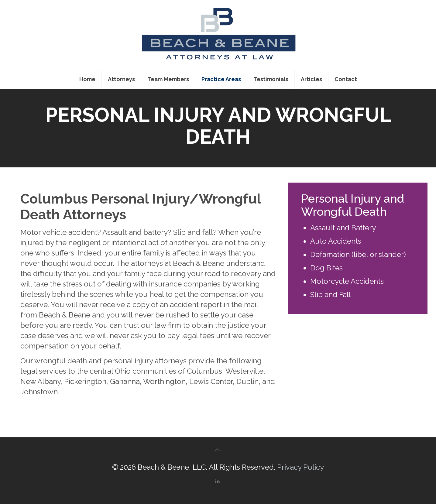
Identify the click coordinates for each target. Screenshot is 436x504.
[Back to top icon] (218, 450)
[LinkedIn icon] (218, 482)
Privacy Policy (300, 467)
